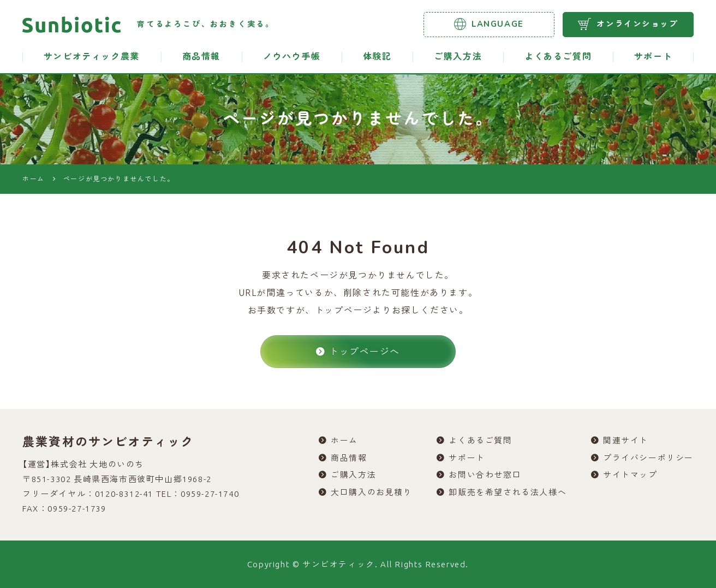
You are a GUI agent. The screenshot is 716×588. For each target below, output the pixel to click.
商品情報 (201, 57)
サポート (653, 57)
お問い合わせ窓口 (485, 476)
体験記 (377, 57)
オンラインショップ (628, 24)
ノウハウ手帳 (292, 57)
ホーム (344, 441)
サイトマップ (630, 476)
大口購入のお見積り (371, 493)
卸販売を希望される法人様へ (508, 493)
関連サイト (626, 441)
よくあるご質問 (558, 57)
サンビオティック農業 (92, 57)
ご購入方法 (458, 57)
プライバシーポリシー (648, 458)
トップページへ (358, 351)
